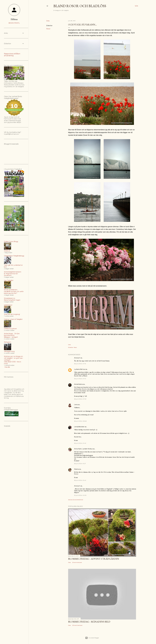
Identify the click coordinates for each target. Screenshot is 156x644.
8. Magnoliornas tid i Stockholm (11, 275)
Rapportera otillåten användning (12, 55)
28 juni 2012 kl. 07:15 (80, 364)
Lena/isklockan (79, 427)
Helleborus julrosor (10, 329)
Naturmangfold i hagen (12, 300)
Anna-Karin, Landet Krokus (83, 449)
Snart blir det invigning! (12, 314)
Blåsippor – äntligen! (11, 337)
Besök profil (14, 23)
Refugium (8, 342)
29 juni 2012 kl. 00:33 (80, 495)
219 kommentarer (77, 625)
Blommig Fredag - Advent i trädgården (94, 559)
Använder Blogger (92, 638)
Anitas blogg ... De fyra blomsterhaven (12, 334)
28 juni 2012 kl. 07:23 (80, 399)
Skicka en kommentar (76, 500)
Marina (76, 469)
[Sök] (136, 6)
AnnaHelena (78, 384)
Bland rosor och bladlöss (80, 6)
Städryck (7, 251)
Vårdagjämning (9, 351)
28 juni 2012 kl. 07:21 (80, 379)
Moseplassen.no (10, 298)
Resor (48, 29)
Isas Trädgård (9, 280)
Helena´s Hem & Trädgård (13, 319)
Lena (76, 405)
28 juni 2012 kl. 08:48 (80, 421)
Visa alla (7, 367)
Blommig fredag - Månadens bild (89, 622)
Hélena (14, 19)
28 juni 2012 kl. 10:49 (80, 443)
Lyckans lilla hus (80, 369)
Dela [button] (48, 21)
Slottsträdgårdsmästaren (13, 272)
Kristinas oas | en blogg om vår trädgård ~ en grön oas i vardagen (13, 358)
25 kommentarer (77, 562)
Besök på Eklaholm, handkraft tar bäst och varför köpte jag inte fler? (14, 292)
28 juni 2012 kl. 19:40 (80, 480)
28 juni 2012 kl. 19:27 (80, 464)
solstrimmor (8, 305)
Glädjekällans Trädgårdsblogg (14, 256)
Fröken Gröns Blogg (11, 242)
